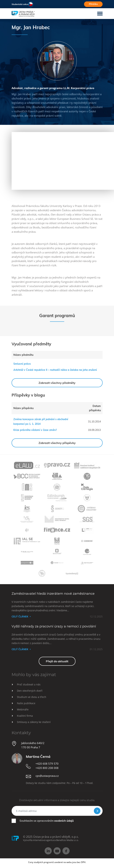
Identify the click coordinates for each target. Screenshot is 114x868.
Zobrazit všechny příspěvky (57, 443)
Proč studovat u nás (29, 684)
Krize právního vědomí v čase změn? (35, 430)
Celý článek (20, 616)
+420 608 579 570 (47, 764)
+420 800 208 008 (47, 768)
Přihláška (93, 4)
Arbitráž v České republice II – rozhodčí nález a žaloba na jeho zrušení (55, 370)
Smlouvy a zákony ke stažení (34, 722)
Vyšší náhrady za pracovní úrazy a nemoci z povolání (54, 626)
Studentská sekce (20, 4)
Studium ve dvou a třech (32, 697)
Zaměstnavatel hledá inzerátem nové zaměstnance (53, 594)
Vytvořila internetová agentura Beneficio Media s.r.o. (51, 840)
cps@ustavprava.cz (47, 776)
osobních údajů (64, 821)
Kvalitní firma (25, 716)
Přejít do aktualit (57, 661)
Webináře (23, 709)
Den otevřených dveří (30, 691)
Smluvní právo (22, 364)
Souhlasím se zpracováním (47, 821)
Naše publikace (26, 703)
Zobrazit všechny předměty (57, 383)
